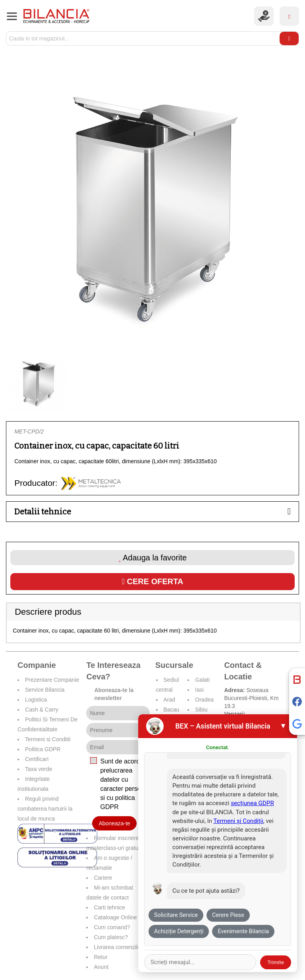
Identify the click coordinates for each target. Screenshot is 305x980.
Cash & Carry (42, 710)
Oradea (204, 700)
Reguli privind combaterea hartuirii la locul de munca (45, 809)
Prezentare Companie (52, 680)
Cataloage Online (115, 917)
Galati (202, 680)
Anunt (101, 967)
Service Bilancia (45, 690)
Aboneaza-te (114, 823)
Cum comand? (112, 927)
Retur (100, 957)
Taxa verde (39, 769)
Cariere (103, 878)
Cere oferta (153, 581)
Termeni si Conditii (48, 739)
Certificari (37, 759)
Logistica (36, 700)
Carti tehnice (109, 907)
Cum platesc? (111, 937)
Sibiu (201, 710)
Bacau (172, 710)
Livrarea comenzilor (118, 947)
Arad (170, 700)
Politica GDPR (43, 749)
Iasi (199, 690)
